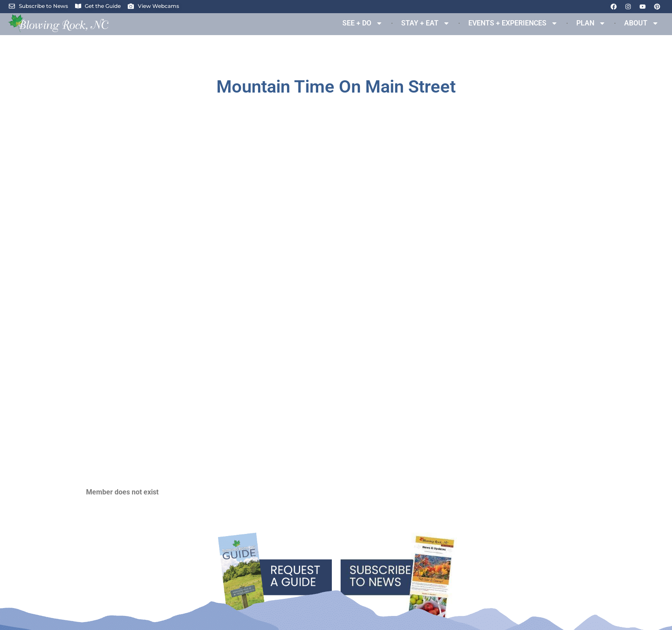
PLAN (591, 23)
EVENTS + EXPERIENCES (513, 23)
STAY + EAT (426, 23)
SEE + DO (363, 23)
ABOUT (641, 23)
